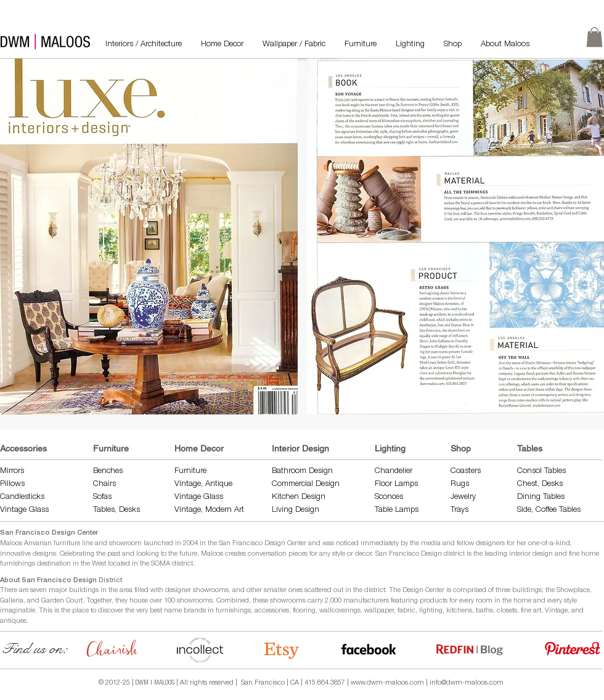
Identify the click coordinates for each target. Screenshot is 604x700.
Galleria (12, 601)
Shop (461, 448)
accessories (272, 611)
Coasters (466, 471)
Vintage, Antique (203, 484)
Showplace (573, 591)
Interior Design (300, 448)
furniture (67, 544)
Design (313, 497)
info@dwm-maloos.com (467, 683)
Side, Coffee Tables (550, 510)
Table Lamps (397, 510)
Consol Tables (541, 471)
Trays (459, 510)
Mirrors (12, 471)
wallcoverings (340, 611)
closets (507, 611)
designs (44, 554)
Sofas (102, 497)
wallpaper (379, 611)
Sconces (389, 497)
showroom (125, 544)
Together (99, 601)
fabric (406, 611)
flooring (304, 611)
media (431, 544)
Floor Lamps (396, 484)
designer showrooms (197, 591)
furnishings (233, 611)
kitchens (459, 611)
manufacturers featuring (381, 601)
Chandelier (394, 471)
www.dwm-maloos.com (387, 683)
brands (195, 611)
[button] (149, 237)
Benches (108, 471)
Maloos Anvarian (26, 544)
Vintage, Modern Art (209, 510)
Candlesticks (22, 497)
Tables (530, 448)
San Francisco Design (409, 554)
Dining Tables (541, 497)
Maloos (212, 554)
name (173, 611)
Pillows (12, 484)
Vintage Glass (24, 510)
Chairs (104, 484)
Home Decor (199, 448)
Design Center (424, 591)
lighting (431, 611)
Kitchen (287, 497)
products (434, 601)
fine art (531, 611)
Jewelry (463, 497)
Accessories (23, 448)
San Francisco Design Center (49, 533)
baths (484, 611)
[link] (594, 37)
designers (490, 544)
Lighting (390, 448)
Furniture (111, 448)
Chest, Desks (540, 484)
